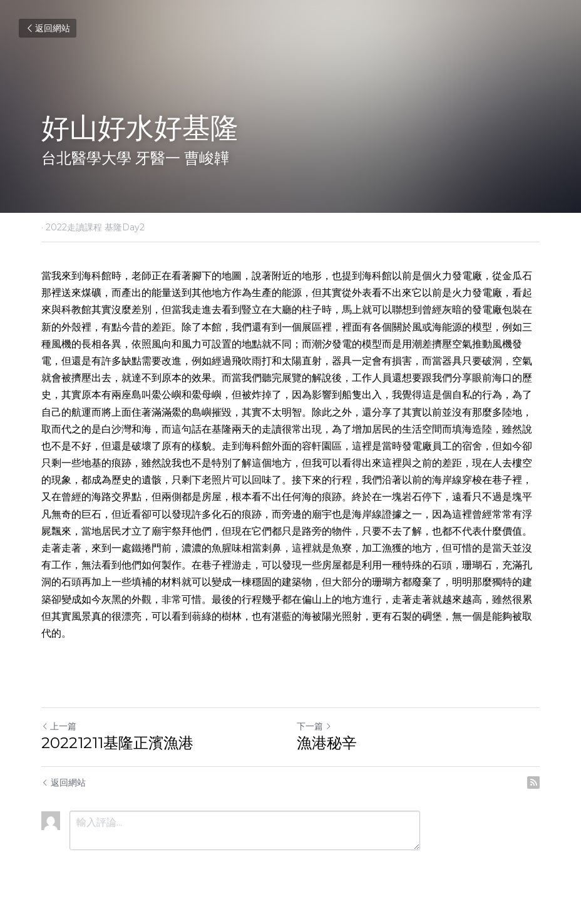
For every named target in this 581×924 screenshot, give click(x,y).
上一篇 (59, 726)
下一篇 (314, 726)
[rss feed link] (533, 783)
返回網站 (48, 28)
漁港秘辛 (327, 743)
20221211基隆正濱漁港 (117, 743)
